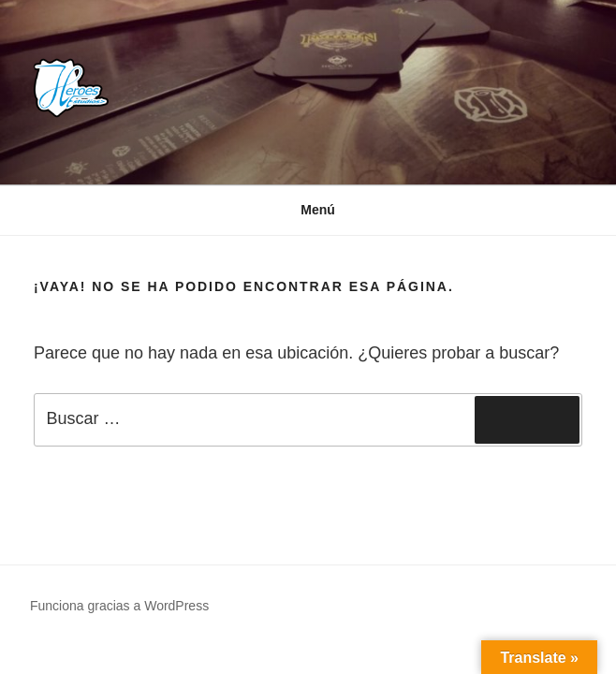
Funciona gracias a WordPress (119, 606)
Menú (308, 210)
